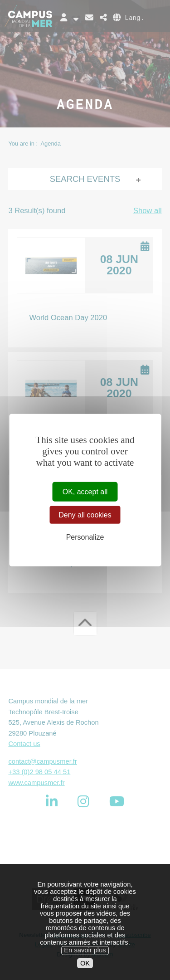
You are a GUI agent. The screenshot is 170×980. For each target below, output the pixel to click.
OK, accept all (85, 491)
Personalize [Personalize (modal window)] (85, 537)
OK (85, 973)
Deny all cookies (85, 514)
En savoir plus (85, 960)
